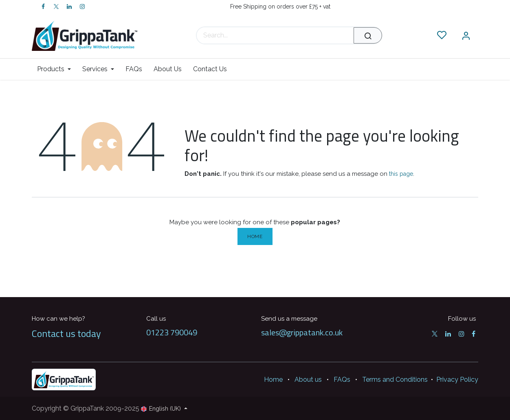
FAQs (342, 380)
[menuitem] (57, 69)
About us (308, 380)
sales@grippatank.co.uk (302, 332)
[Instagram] (82, 7)
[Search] (368, 35)
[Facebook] (43, 7)
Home (255, 236)
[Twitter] (56, 7)
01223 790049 (172, 332)
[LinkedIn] (69, 7)
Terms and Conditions (395, 380)
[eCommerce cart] (417, 35)
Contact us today (66, 333)
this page (401, 174)
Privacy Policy (457, 380)
